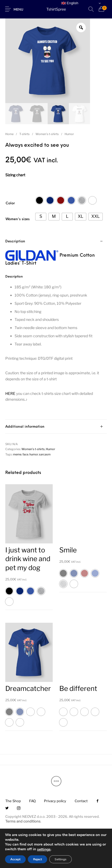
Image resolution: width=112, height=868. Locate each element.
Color (10, 203)
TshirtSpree (56, 9)
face (25, 454)
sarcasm (45, 454)
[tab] (56, 327)
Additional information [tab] (25, 427)
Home (9, 134)
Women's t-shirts (47, 134)
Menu (18, 10)
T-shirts (24, 134)
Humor (69, 134)
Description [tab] (15, 241)
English (70, 3)
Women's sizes (18, 219)
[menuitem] (13, 801)
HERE (10, 393)
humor (34, 454)
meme (17, 454)
